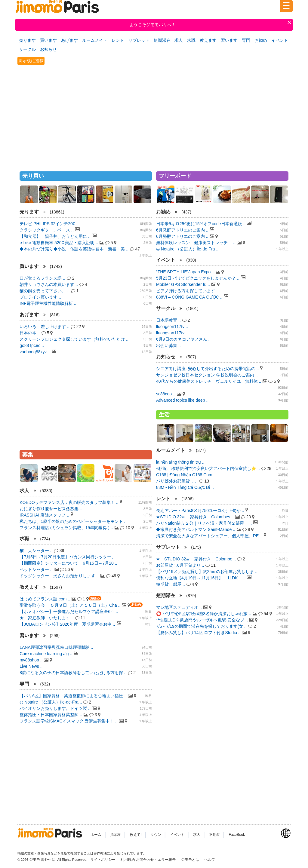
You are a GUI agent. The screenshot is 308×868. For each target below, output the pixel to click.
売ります (27, 40)
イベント (280, 40)
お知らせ (48, 49)
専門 (246, 40)
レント (118, 40)
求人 (179, 40)
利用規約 (128, 860)
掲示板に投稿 (31, 61)
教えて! (136, 835)
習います (229, 40)
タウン (156, 835)
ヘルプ (210, 860)
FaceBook (237, 835)
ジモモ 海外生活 (42, 860)
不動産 (214, 835)
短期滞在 (162, 40)
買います (48, 40)
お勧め (261, 40)
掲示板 (115, 835)
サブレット (139, 40)
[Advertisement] (154, 117)
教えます (208, 40)
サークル (27, 49)
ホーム (96, 835)
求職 (191, 40)
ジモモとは (191, 860)
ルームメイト (95, 40)
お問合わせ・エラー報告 (156, 860)
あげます (69, 40)
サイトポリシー (103, 860)
